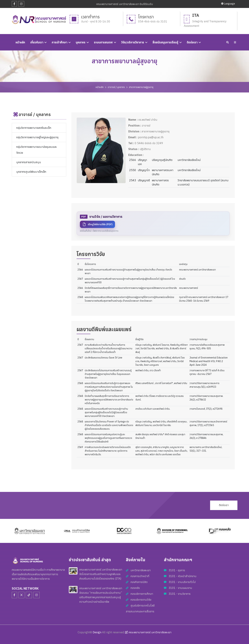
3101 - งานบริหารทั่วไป (182, 582)
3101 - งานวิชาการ (180, 594)
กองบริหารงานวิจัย (141, 600)
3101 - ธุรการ (177, 570)
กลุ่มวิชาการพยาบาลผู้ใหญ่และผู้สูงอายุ (37, 137)
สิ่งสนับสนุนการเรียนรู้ (165, 42)
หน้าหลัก (100, 87)
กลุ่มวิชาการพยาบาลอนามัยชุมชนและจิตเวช (37, 150)
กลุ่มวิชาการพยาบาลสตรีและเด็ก (34, 128)
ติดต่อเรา (192, 42)
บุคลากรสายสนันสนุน (29, 162)
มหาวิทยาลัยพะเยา (141, 570)
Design (97, 632)
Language (228, 4)
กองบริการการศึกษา (142, 594)
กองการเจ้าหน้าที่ (140, 576)
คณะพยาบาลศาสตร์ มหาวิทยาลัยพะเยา (148, 632)
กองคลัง (135, 588)
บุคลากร (81, 42)
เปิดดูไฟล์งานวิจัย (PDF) (97, 224)
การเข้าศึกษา (59, 42)
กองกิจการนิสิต (139, 582)
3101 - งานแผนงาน (180, 588)
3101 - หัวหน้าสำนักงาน (183, 576)
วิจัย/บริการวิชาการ (133, 42)
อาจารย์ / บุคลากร (116, 87)
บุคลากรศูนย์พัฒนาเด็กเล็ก (31, 172)
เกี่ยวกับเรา (37, 42)
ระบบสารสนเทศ (103, 42)
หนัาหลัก (20, 42)
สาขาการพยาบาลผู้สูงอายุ (141, 87)
